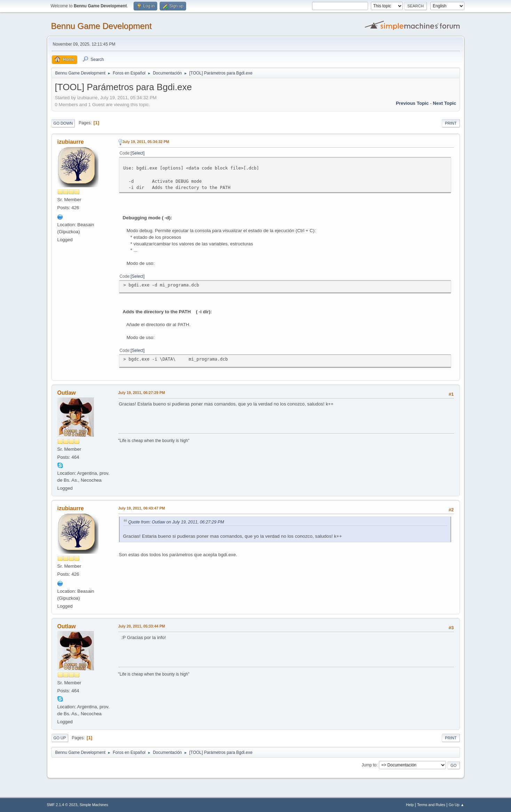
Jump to (369, 765)
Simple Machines (94, 805)
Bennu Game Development (101, 26)
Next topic (444, 103)
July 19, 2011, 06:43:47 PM (142, 508)
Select (138, 153)
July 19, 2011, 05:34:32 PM (146, 142)
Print (451, 123)
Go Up (60, 738)
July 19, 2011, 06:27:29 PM (142, 393)
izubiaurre (71, 142)
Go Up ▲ (457, 805)
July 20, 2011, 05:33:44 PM (142, 626)
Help (410, 805)
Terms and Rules (431, 805)
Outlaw (67, 393)
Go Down (63, 123)
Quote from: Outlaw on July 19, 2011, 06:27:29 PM (176, 522)
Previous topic (412, 103)
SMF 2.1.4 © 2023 (62, 805)
